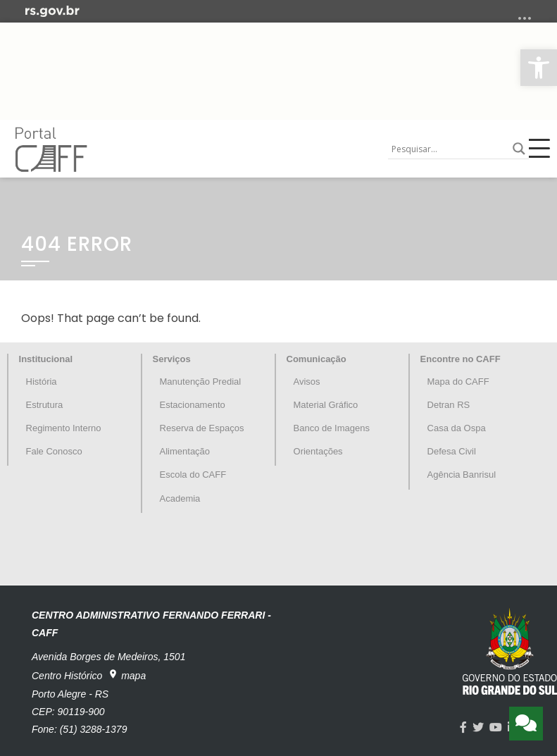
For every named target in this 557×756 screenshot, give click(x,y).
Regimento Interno (64, 428)
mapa (127, 675)
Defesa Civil (452, 451)
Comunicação (317, 359)
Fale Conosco (54, 451)
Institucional (46, 359)
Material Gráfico (326, 405)
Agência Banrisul (462, 475)
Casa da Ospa (457, 428)
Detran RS (449, 405)
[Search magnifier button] (519, 149)
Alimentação (185, 451)
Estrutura (45, 405)
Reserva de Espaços (202, 428)
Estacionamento (193, 405)
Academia (180, 498)
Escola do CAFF (193, 475)
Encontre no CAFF (461, 359)
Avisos (307, 382)
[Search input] (449, 149)
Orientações (318, 451)
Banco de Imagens (332, 428)
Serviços (172, 359)
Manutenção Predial (201, 382)
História (42, 382)
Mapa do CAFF (458, 382)
